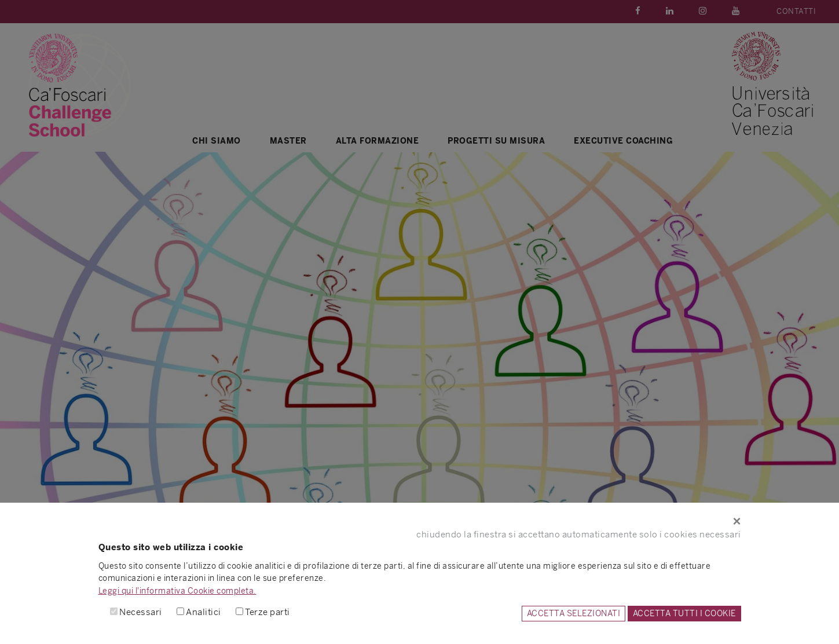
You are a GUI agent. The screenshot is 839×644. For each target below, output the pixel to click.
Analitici (204, 612)
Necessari (141, 612)
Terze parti (268, 612)
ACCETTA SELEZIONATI (574, 613)
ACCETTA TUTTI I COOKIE (684, 613)
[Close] (420, 521)
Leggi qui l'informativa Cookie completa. (177, 591)
